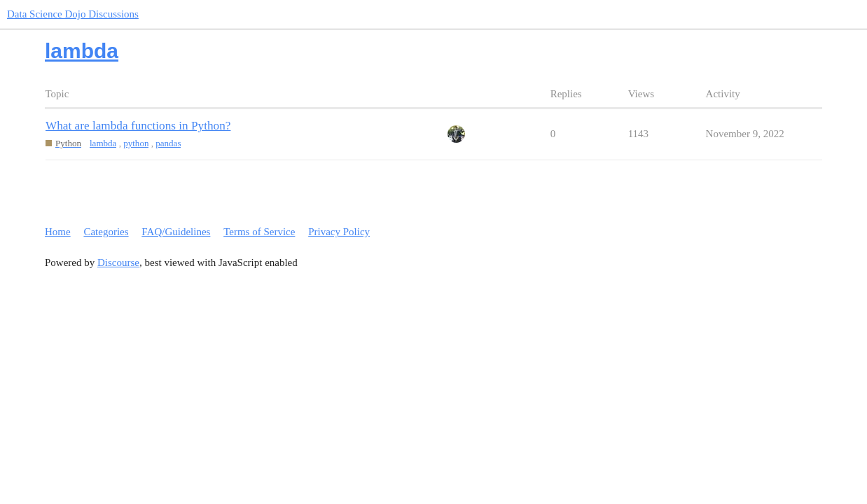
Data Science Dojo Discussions (73, 14)
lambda (103, 143)
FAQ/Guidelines (176, 232)
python (136, 143)
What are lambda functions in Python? (138, 126)
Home (58, 232)
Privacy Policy (339, 232)
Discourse (118, 262)
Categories (106, 232)
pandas (168, 143)
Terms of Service (259, 232)
